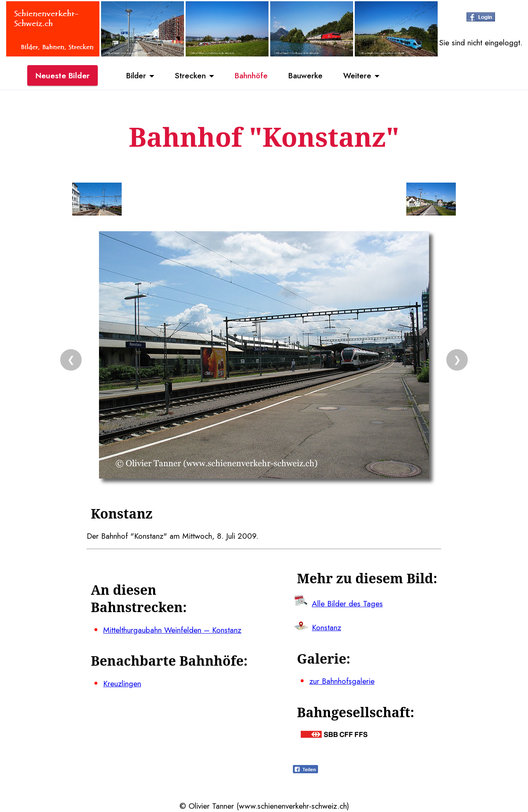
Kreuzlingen (122, 683)
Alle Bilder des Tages (347, 603)
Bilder (136, 75)
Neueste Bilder (62, 75)
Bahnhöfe (251, 75)
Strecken (190, 75)
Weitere (357, 75)
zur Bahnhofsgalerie (342, 681)
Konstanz (326, 627)
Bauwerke (305, 75)
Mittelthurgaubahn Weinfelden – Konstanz (172, 630)
